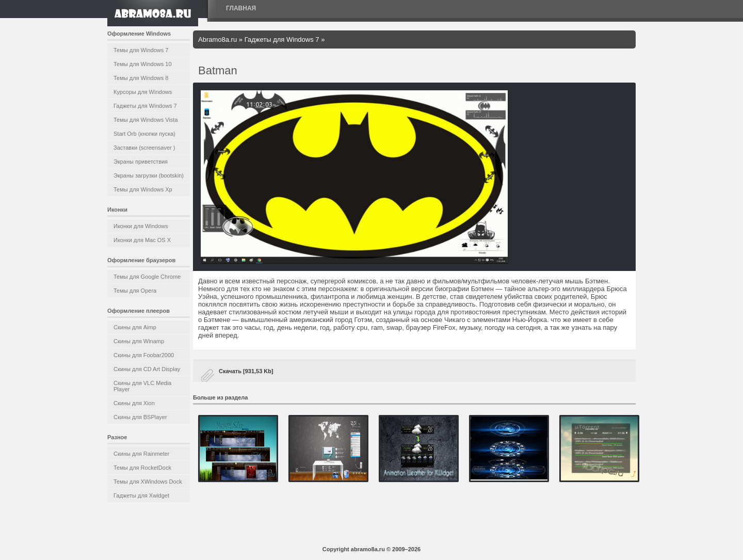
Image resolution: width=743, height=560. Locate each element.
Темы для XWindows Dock (148, 482)
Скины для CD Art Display (147, 369)
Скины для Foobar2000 (144, 355)
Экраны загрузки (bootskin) (149, 175)
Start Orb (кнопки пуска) (144, 134)
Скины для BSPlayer (140, 417)
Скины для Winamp (139, 341)
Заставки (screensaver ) (144, 148)
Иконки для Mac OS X (142, 240)
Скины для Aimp (135, 327)
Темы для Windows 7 (141, 50)
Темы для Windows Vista (146, 120)
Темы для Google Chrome (147, 277)
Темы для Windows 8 (141, 78)
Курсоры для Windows (143, 92)
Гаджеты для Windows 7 (145, 106)
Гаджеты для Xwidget (141, 495)
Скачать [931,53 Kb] (246, 371)
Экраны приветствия (141, 162)
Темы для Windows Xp (143, 189)
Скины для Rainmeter (142, 454)
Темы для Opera (135, 291)
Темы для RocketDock (142, 468)
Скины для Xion (134, 403)
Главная (241, 8)
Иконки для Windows (141, 226)
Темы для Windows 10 (143, 64)
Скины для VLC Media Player (142, 386)
